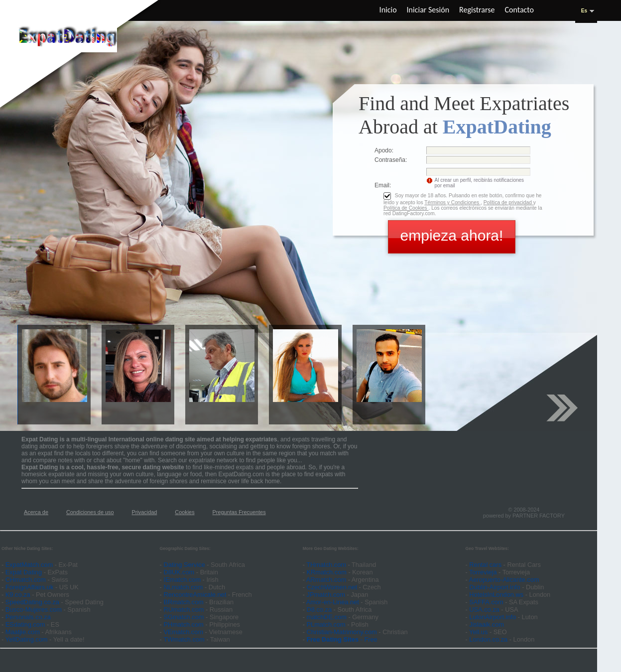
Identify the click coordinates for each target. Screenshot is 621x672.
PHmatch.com (184, 624)
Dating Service (184, 565)
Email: (383, 185)
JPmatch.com (326, 595)
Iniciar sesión (428, 10)
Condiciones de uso (90, 512)
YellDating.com (27, 639)
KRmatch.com (327, 572)
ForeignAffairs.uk (30, 587)
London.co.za (488, 639)
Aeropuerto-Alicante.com (504, 580)
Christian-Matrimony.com (342, 632)
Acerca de (36, 512)
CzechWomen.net (332, 587)
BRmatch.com (183, 602)
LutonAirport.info (493, 617)
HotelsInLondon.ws (496, 595)
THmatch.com (326, 565)
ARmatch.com (326, 580)
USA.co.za (484, 609)
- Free (342, 639)
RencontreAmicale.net (195, 595)
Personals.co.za (28, 617)
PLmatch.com (327, 624)
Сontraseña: (391, 160)
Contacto (519, 10)
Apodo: (384, 150)
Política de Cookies (406, 208)
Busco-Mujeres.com (34, 609)
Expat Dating (24, 572)
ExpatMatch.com (29, 565)
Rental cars (485, 565)
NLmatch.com (183, 587)
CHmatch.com (27, 580)
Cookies (185, 512)
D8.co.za (320, 609)
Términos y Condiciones (452, 202)
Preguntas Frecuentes (239, 512)
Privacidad (145, 512)
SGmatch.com (185, 617)
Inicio (388, 10)
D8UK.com (179, 572)
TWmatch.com (184, 639)
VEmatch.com (184, 632)
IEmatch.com (182, 580)
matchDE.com (328, 617)
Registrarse (477, 10)
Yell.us (478, 632)
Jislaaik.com (487, 624)
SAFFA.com (486, 602)
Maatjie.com (23, 632)
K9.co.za (19, 595)
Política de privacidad (508, 202)
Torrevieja (483, 572)
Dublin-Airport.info (495, 587)
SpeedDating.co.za (32, 602)
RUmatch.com (185, 609)
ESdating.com (25, 624)
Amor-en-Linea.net (333, 602)
